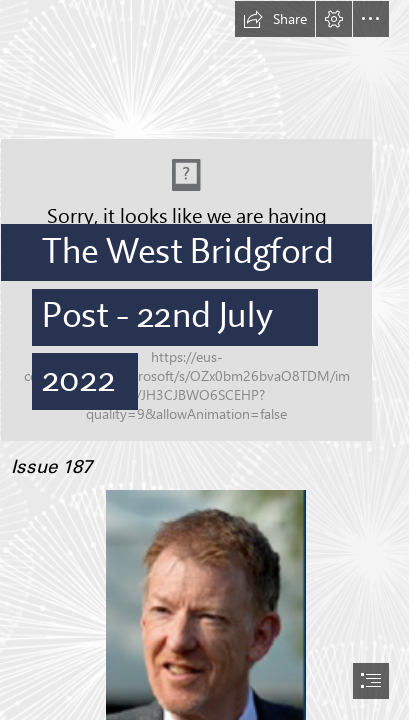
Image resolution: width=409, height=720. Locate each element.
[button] (275, 19)
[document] (204, 360)
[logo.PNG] (204, 221)
